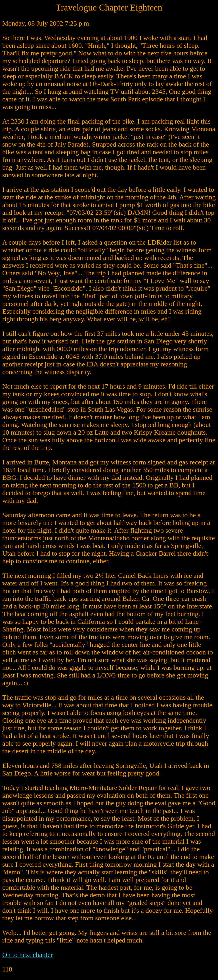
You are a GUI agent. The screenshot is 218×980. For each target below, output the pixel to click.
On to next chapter (28, 955)
